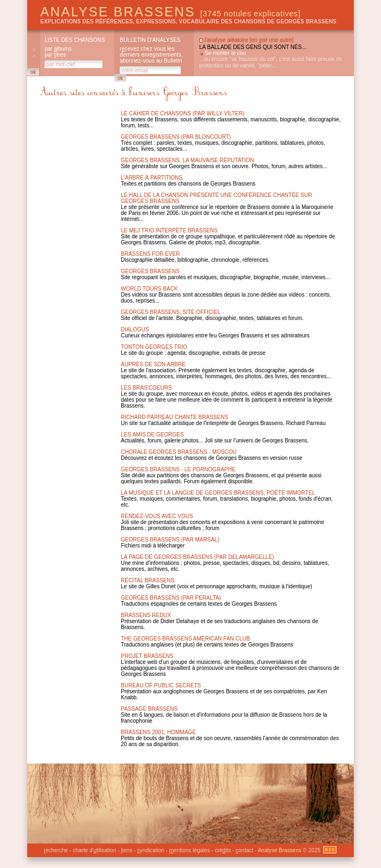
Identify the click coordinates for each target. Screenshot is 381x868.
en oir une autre (271, 40)
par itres (55, 55)
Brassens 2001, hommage (158, 732)
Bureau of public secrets (161, 685)
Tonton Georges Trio (154, 347)
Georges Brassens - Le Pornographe (178, 469)
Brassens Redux (146, 615)
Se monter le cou (225, 53)
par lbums (58, 49)
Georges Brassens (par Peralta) (171, 598)
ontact (244, 850)
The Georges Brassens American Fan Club (185, 639)
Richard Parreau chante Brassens (174, 417)
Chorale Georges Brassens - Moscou (179, 452)
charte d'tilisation (95, 850)
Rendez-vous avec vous (157, 516)
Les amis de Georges (152, 435)
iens (127, 850)
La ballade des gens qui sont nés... (253, 47)
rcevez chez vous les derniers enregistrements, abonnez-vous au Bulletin (151, 55)
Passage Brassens (149, 709)
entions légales (190, 850)
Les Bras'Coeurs (146, 388)
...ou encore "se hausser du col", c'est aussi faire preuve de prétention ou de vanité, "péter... (271, 62)
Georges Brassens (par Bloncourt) (176, 137)
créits (223, 850)
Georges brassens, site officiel (171, 312)
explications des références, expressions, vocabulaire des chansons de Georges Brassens (188, 21)
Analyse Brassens (170, 12)
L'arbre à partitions (152, 178)
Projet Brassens (147, 656)
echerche (56, 850)
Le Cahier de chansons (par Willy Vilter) (183, 113)
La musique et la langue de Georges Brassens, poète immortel (218, 493)
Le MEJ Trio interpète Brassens (169, 230)
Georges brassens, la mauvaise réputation (188, 160)
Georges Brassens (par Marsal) (170, 540)
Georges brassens (150, 271)
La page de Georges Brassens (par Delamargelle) (197, 557)
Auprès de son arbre (153, 364)
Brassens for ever (150, 254)
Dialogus (135, 330)
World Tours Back (149, 289)
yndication (151, 850)
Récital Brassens (148, 580)
